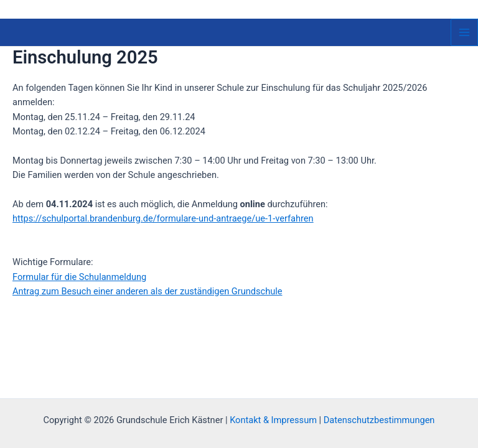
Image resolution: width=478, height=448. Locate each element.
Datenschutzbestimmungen (379, 420)
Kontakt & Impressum (273, 420)
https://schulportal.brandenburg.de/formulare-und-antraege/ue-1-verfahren (163, 218)
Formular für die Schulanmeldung (79, 277)
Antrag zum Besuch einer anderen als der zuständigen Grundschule (147, 291)
